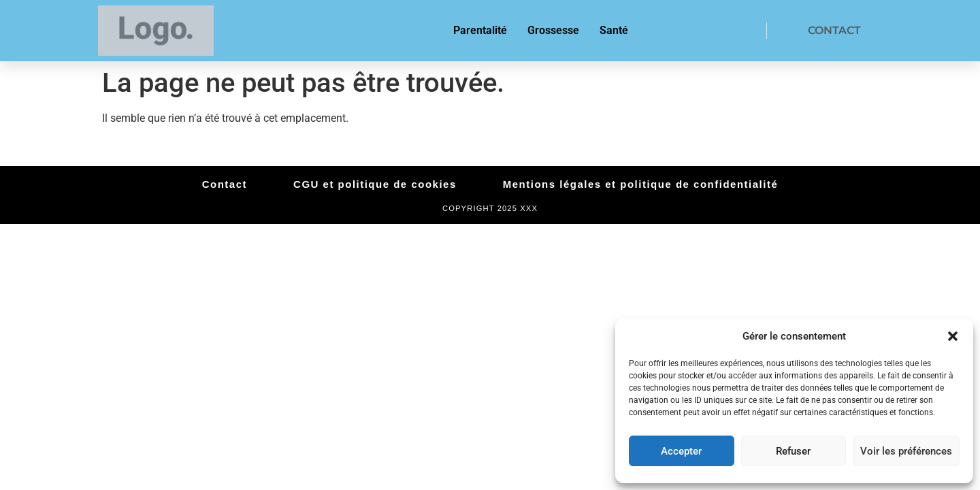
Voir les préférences (906, 451)
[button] (953, 336)
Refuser (793, 451)
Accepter (681, 451)
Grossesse (553, 30)
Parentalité (480, 30)
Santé (614, 30)
